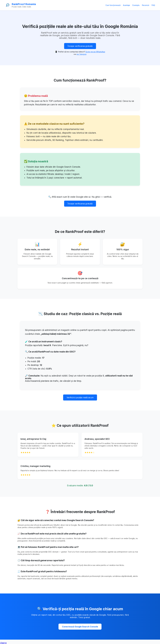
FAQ (153, 5)
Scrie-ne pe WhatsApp (95, 52)
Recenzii (146, 5)
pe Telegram (82, 54)
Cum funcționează (113, 5)
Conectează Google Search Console (80, 627)
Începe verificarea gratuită (80, 46)
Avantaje (126, 5)
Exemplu (136, 5)
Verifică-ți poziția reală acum (80, 397)
